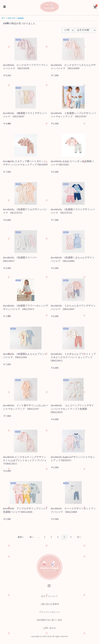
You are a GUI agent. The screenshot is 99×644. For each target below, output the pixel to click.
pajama (21, 18)
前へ (32, 537)
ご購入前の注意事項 (49, 604)
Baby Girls (11, 18)
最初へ (21, 537)
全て (3, 18)
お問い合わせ (49, 628)
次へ (79, 537)
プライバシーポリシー (49, 612)
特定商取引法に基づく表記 (49, 620)
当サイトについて (49, 596)
